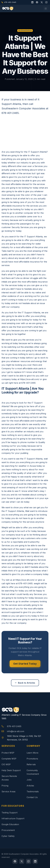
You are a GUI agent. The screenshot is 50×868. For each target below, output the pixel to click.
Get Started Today (25, 664)
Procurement (8, 830)
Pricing (5, 786)
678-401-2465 (14, 726)
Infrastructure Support (13, 818)
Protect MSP (8, 753)
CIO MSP (6, 764)
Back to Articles (25, 683)
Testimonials (33, 792)
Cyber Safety (8, 836)
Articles (30, 786)
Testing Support (9, 813)
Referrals (31, 764)
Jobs (29, 780)
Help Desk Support (11, 770)
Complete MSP (9, 759)
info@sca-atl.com (16, 731)
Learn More (32, 753)
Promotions (32, 759)
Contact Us (32, 797)
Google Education (10, 824)
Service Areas (9, 792)
